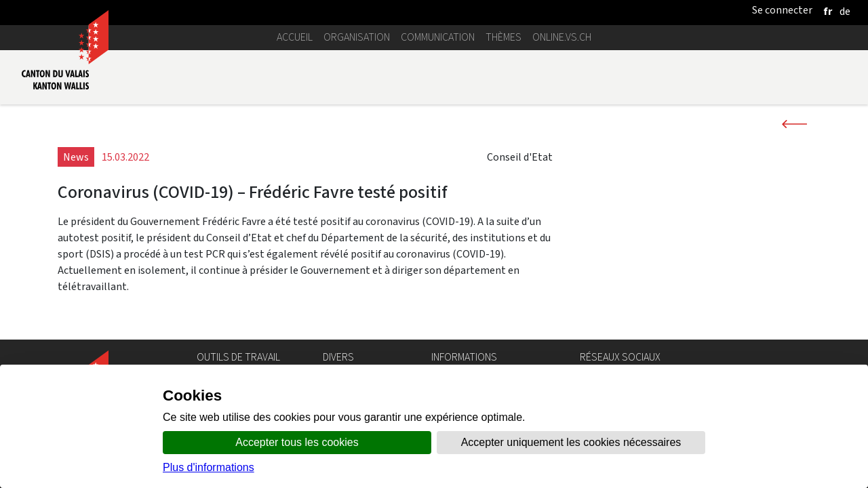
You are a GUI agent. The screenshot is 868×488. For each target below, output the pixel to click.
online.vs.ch (562, 37)
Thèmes (504, 37)
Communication (438, 37)
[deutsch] (845, 11)
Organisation (357, 37)
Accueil (295, 37)
